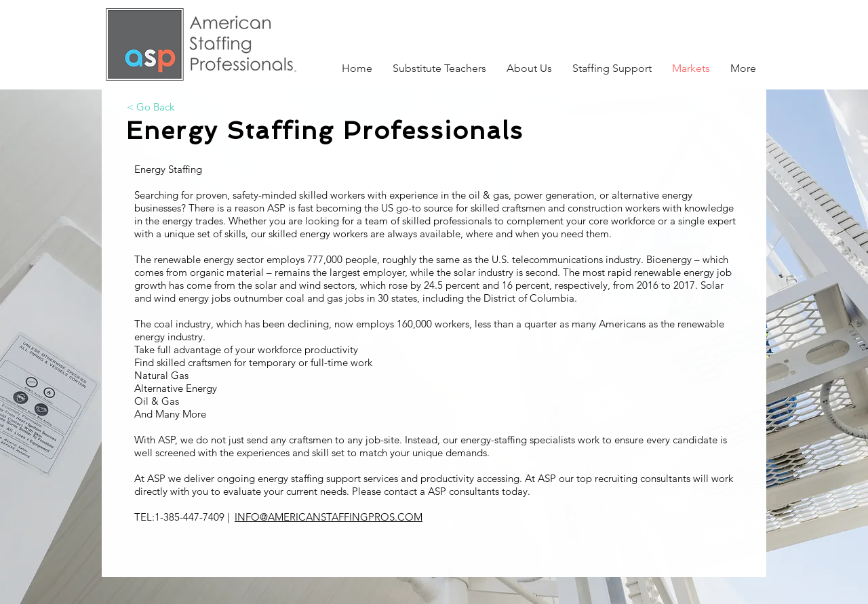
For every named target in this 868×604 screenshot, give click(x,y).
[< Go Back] (151, 106)
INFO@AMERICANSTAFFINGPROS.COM (329, 517)
